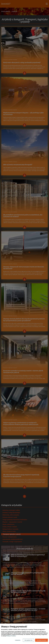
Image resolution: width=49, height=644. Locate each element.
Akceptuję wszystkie (42, 640)
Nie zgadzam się (28, 640)
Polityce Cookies (11, 636)
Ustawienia (18, 640)
